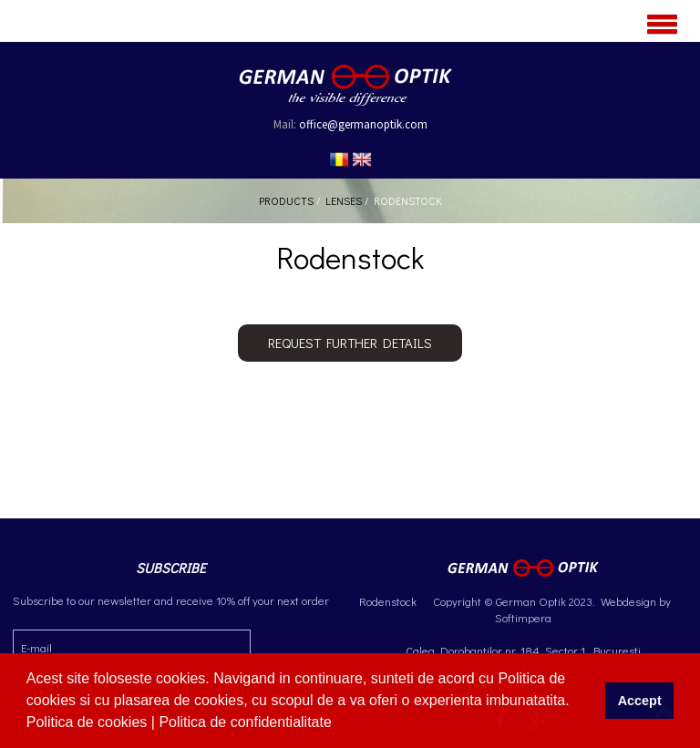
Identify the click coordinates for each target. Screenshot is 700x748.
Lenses (344, 200)
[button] (338, 724)
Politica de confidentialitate (247, 722)
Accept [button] (640, 701)
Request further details (350, 343)
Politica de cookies (89, 722)
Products (286, 200)
